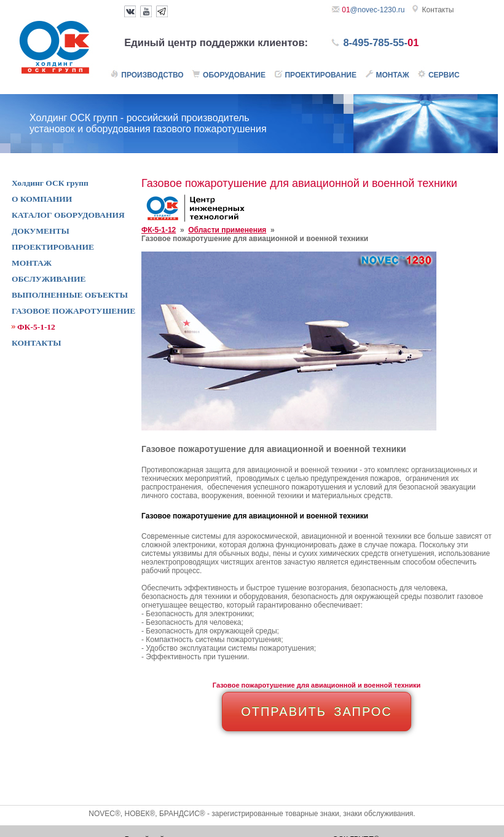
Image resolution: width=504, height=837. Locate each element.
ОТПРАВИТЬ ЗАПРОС (317, 712)
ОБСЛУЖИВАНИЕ (49, 279)
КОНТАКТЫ (37, 343)
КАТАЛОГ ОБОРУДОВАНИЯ (68, 215)
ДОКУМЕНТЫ (41, 231)
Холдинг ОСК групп (50, 183)
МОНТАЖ (32, 263)
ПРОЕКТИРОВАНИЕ (53, 247)
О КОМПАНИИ (42, 199)
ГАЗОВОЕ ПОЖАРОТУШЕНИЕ (73, 311)
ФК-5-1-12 (159, 230)
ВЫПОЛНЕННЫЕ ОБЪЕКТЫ (70, 295)
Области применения (227, 230)
